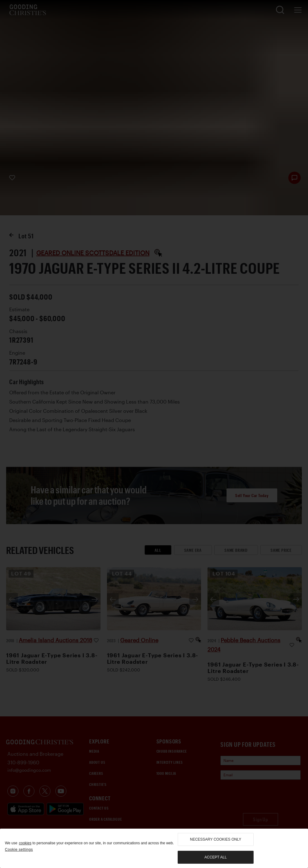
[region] (154, 848)
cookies (25, 843)
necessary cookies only (216, 839)
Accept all (215, 857)
